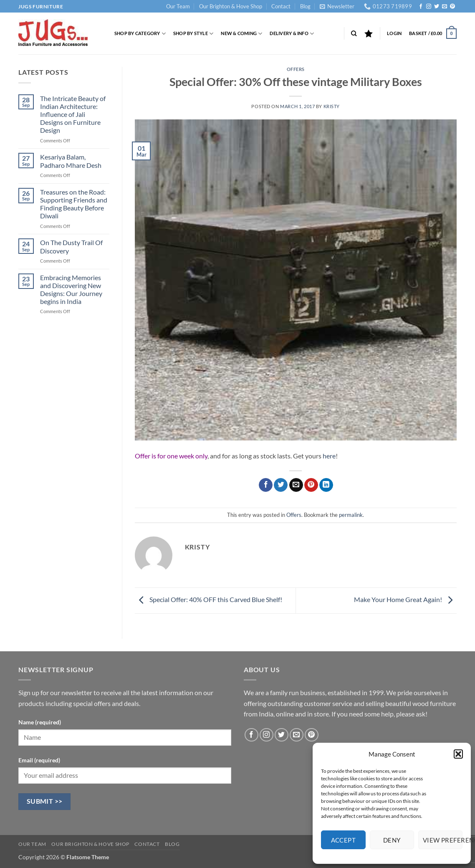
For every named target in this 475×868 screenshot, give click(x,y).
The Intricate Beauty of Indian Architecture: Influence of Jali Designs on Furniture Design (73, 114)
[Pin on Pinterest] (311, 485)
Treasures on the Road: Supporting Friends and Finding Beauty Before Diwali (74, 204)
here (328, 456)
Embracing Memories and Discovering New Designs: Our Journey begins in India (71, 290)
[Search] (354, 33)
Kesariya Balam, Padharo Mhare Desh (71, 161)
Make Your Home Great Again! (405, 599)
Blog (305, 6)
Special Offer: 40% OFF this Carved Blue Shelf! (208, 599)
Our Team (178, 6)
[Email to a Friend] (296, 485)
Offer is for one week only (171, 456)
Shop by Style (193, 34)
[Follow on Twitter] (437, 7)
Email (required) (39, 760)
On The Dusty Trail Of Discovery (71, 246)
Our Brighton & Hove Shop (231, 6)
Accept (344, 840)
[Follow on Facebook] (421, 7)
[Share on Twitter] (281, 485)
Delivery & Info (292, 34)
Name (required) (40, 722)
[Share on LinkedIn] (326, 485)
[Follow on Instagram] (429, 7)
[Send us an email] (445, 7)
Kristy (332, 106)
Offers (296, 69)
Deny (392, 840)
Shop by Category (140, 34)
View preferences (443, 840)
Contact (281, 6)
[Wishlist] (369, 33)
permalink (351, 515)
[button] (458, 754)
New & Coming (241, 34)
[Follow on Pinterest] (452, 7)
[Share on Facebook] (266, 485)
